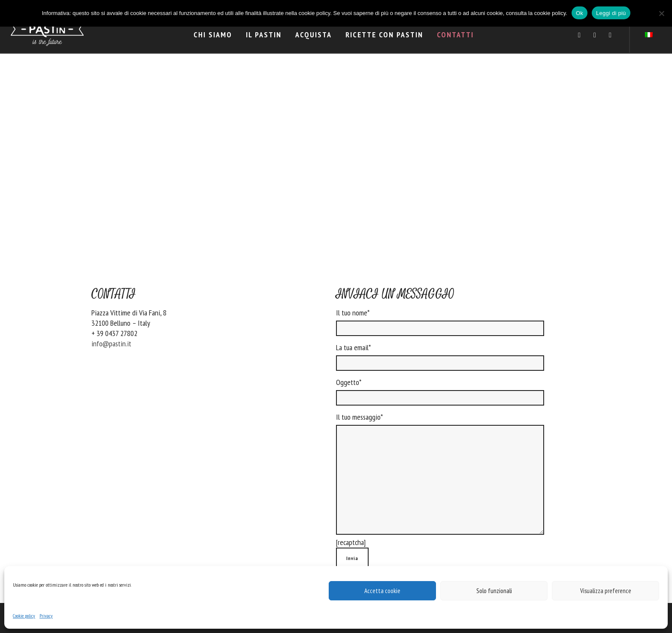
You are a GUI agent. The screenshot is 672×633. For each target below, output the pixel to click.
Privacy (46, 616)
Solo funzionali (494, 591)
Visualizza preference (606, 591)
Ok (580, 13)
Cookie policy (24, 616)
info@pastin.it (111, 344)
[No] (661, 13)
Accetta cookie (382, 591)
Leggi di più (611, 13)
